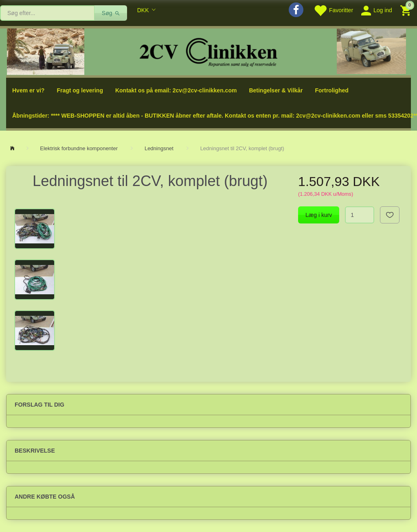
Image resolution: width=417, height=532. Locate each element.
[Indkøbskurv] (407, 10)
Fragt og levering (80, 90)
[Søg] (111, 13)
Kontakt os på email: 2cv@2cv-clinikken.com (176, 90)
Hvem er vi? (28, 90)
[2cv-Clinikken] (208, 51)
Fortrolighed (331, 90)
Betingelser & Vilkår (276, 90)
